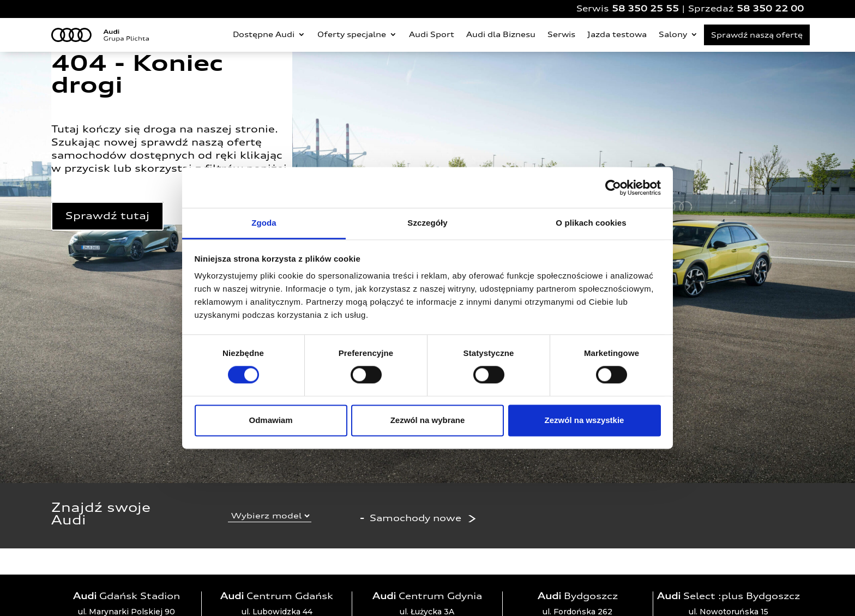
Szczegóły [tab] (427, 223)
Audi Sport (432, 34)
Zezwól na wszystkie (585, 420)
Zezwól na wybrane (428, 420)
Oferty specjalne (352, 34)
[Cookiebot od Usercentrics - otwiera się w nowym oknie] (613, 188)
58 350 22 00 (770, 8)
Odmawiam (270, 420)
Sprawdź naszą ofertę (757, 35)
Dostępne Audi (264, 34)
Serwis (561, 34)
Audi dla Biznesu (501, 34)
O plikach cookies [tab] (591, 223)
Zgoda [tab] (264, 223)
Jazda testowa (617, 34)
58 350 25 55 (645, 8)
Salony (673, 34)
